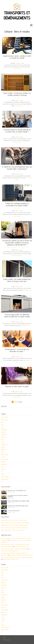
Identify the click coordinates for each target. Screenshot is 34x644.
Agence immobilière (5, 417)
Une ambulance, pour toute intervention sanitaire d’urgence (18, 506)
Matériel (3, 452)
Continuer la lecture (17, 69)
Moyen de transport (5, 454)
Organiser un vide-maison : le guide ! (17, 386)
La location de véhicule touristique (21, 546)
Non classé (3, 457)
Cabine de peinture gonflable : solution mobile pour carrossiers (13, 530)
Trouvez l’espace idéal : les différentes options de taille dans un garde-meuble (17, 316)
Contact (4, 637)
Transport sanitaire (4, 479)
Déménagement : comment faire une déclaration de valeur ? (17, 350)
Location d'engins (4, 445)
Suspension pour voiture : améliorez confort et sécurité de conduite (17, 57)
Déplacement (3, 432)
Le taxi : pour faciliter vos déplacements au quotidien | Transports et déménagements (17, 558)
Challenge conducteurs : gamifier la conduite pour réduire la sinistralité (14, 525)
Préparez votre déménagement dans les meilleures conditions (19, 501)
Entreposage (3, 437)
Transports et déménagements (17, 15)
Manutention (3, 449)
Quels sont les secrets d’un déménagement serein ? (17, 491)
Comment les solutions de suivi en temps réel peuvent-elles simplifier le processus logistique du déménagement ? (17, 243)
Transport (27, 247)
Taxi (2, 472)
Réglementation (4, 464)
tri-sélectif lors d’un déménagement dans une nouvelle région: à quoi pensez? (17, 168)
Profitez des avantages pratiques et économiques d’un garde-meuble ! (17, 204)
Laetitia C (14, 63)
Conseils (3, 427)
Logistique (19, 247)
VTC (2, 482)
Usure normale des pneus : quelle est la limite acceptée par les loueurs (15, 528)
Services (23, 247)
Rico (14, 100)
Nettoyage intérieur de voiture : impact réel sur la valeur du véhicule (14, 520)
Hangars (3, 442)
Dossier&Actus (4, 435)
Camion (2, 422)
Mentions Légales (7, 640)
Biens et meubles (17, 61)
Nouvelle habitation (5, 459)
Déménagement (14, 247)
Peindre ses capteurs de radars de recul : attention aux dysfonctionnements (15, 523)
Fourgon (3, 440)
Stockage (3, 469)
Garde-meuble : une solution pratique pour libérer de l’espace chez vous (17, 280)
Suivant (20, 402)
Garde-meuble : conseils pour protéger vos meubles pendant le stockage (17, 94)
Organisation (3, 462)
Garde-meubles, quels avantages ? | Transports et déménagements (14, 549)
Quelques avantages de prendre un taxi (11, 559)
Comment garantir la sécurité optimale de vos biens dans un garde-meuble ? (17, 131)
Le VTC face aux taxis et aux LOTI (14, 511)
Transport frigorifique (5, 477)
